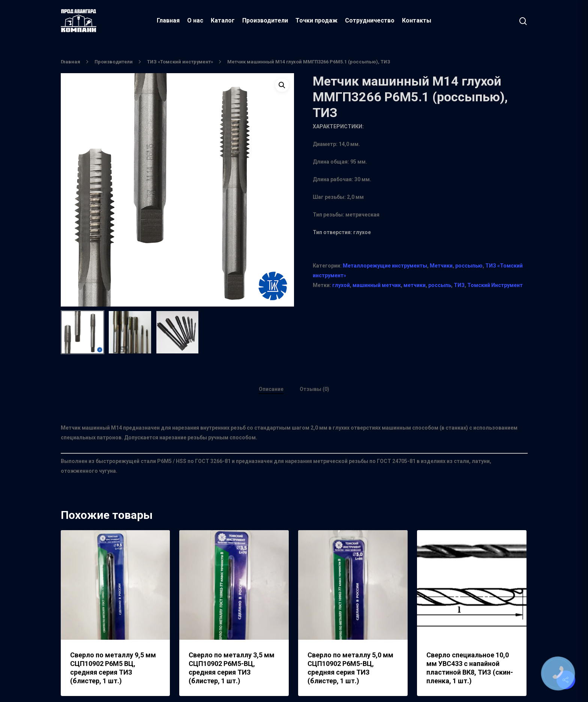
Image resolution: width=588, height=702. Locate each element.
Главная (168, 20)
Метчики (441, 266)
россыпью (469, 266)
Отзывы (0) (314, 389)
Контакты (417, 20)
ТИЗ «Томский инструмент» (180, 62)
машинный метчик (377, 285)
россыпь (440, 285)
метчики (415, 285)
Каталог (223, 20)
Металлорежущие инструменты (385, 266)
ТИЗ (459, 285)
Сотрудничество (370, 20)
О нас (195, 20)
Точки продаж (316, 20)
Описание (271, 389)
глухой (341, 285)
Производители (265, 20)
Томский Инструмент (495, 285)
